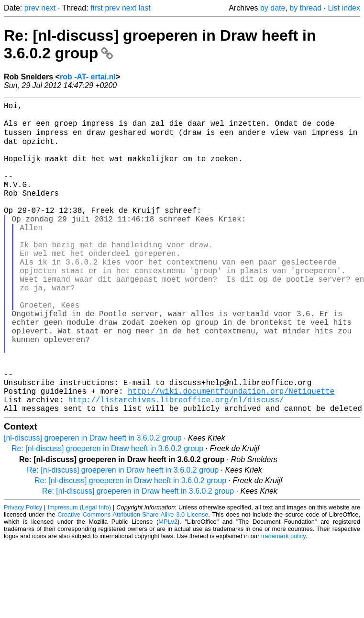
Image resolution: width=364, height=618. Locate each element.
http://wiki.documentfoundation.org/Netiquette (231, 454)
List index (344, 8)
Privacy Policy (23, 575)
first (97, 8)
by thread (305, 8)
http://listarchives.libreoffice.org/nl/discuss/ (176, 465)
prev (32, 8)
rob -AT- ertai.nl (88, 77)
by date (273, 8)
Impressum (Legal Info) (79, 575)
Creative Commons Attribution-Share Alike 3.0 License (133, 582)
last (145, 8)
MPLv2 (168, 589)
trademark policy (283, 603)
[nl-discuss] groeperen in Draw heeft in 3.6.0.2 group (93, 505)
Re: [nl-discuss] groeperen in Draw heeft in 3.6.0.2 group (107, 516)
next (48, 8)
